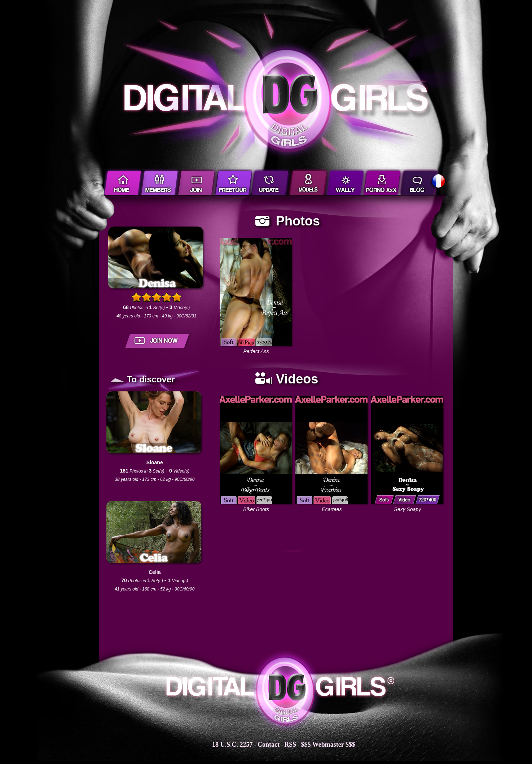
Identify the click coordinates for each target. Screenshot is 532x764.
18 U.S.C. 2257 (232, 745)
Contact (269, 745)
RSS (290, 745)
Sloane (155, 462)
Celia (155, 572)
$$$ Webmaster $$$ (328, 745)
